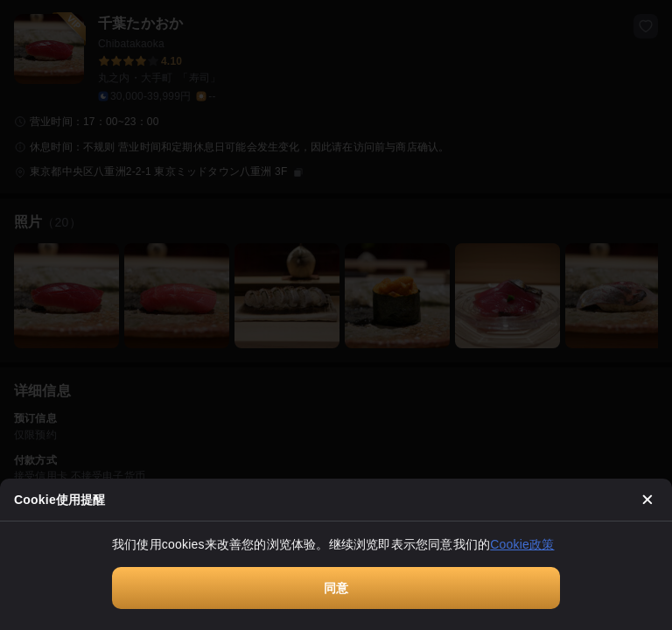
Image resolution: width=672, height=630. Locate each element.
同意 (336, 588)
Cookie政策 (522, 544)
